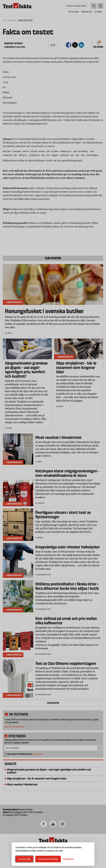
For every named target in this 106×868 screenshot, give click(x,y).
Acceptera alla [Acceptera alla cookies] (24, 859)
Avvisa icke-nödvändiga (48, 859)
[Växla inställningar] (69, 859)
